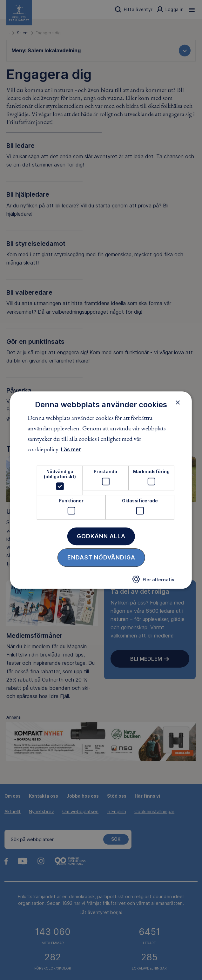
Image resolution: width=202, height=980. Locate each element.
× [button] (178, 402)
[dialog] (101, 490)
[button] (153, 581)
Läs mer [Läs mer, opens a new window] (71, 450)
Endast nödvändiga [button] (101, 557)
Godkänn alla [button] (101, 536)
